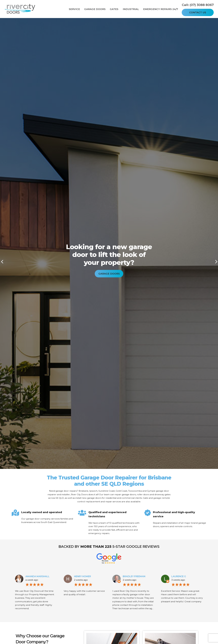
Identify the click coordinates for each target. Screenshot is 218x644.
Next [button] (216, 262)
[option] (109, 260)
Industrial (131, 9)
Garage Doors (95, 9)
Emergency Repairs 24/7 (161, 9)
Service (74, 9)
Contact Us (198, 12)
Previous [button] (2, 262)
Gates (114, 9)
